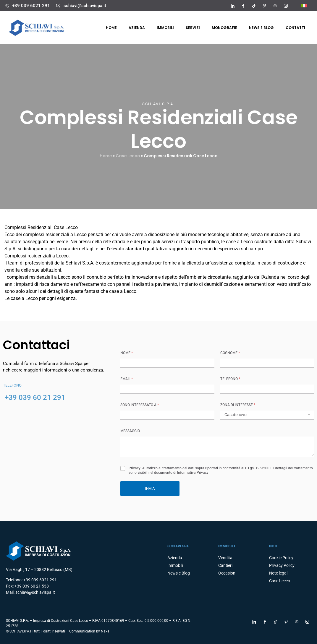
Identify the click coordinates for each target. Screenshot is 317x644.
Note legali (279, 573)
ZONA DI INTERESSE (238, 405)
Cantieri (225, 565)
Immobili (165, 28)
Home (111, 28)
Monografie (224, 28)
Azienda (137, 28)
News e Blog (261, 28)
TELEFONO (230, 379)
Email (127, 379)
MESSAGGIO (130, 431)
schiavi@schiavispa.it (85, 6)
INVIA (150, 488)
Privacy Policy (282, 565)
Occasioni (227, 573)
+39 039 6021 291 (31, 6)
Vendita (225, 558)
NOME (127, 353)
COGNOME (230, 353)
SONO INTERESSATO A (140, 405)
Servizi (193, 28)
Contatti (295, 28)
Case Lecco (128, 156)
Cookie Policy (281, 558)
